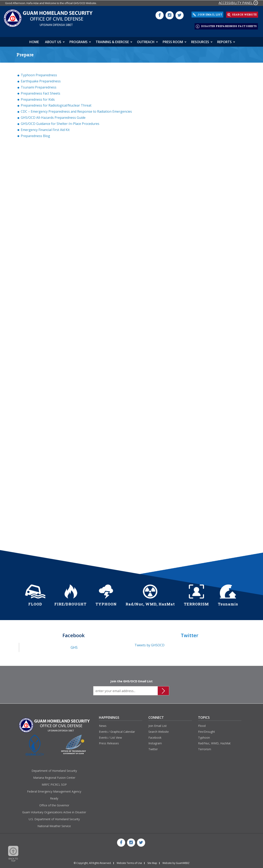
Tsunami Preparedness (39, 85)
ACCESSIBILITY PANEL (238, 3)
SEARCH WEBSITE (242, 14)
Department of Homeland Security (54, 769)
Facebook (155, 736)
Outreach (146, 40)
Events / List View (110, 736)
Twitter (153, 747)
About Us (53, 40)
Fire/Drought (207, 730)
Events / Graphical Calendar (117, 730)
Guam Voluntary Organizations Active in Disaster (54, 810)
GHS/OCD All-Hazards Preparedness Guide (53, 116)
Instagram (155, 742)
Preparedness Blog (35, 134)
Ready (54, 797)
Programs (78, 40)
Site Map (152, 861)
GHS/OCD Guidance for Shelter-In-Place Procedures (60, 122)
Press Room (173, 40)
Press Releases (109, 742)
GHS (74, 646)
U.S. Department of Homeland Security (54, 817)
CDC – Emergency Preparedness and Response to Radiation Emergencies (76, 110)
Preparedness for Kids (38, 98)
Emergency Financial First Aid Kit (45, 128)
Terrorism (205, 747)
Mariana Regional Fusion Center (54, 776)
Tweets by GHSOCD (150, 643)
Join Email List (158, 724)
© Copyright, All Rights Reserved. (93, 861)
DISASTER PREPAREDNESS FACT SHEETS (226, 25)
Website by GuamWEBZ (176, 861)
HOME (34, 40)
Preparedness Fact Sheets (41, 92)
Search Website (159, 730)
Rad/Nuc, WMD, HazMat (214, 742)
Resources (200, 40)
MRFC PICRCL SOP (54, 783)
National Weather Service (54, 824)
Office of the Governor (54, 803)
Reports (224, 40)
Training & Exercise (112, 40)
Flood (202, 724)
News (103, 724)
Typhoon (204, 736)
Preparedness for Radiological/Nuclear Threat (56, 104)
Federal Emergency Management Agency (54, 790)
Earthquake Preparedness (41, 79)
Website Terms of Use (129, 861)
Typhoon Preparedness (39, 73)
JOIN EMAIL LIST (207, 14)
